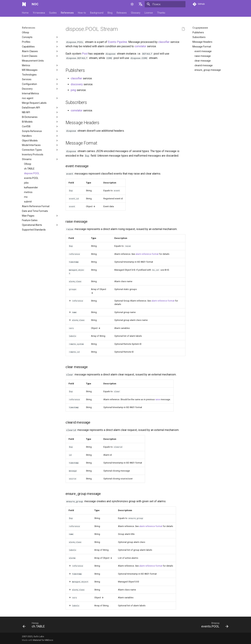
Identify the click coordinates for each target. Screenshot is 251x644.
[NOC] (24, 4)
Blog (110, 13)
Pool (85, 54)
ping (73, 90)
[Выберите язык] (140, 4)
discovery (77, 84)
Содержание (200, 28)
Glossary (136, 13)
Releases (122, 13)
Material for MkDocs (43, 640)
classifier (164, 42)
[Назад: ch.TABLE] (35, 626)
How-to (82, 13)
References (67, 13)
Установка (39, 13)
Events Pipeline (117, 42)
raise (158, 399)
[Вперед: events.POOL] (214, 626)
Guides (53, 13)
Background (97, 13)
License (149, 13)
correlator (140, 46)
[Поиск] (165, 4)
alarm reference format (147, 254)
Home (25, 13)
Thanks (161, 13)
